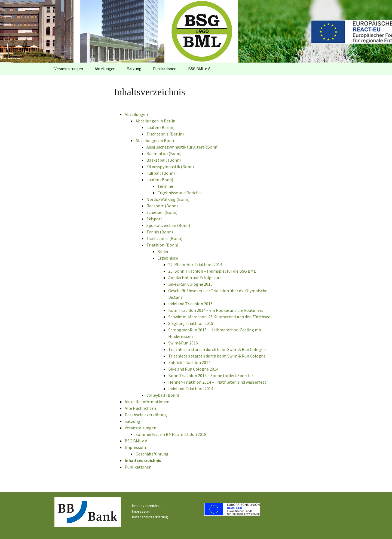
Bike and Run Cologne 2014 (193, 369)
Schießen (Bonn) (162, 212)
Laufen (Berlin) (160, 127)
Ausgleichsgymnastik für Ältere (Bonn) (183, 147)
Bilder (163, 251)
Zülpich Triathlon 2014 (189, 362)
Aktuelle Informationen (147, 402)
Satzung (134, 69)
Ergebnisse (168, 258)
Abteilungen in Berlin (155, 121)
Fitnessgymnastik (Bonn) (170, 167)
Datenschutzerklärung (146, 415)
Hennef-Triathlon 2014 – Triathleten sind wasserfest (217, 382)
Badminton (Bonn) (164, 153)
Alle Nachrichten (140, 408)
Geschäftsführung (152, 454)
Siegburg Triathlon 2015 (191, 323)
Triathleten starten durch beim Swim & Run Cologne (217, 349)
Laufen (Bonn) (160, 180)
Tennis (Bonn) (160, 232)
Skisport (154, 219)
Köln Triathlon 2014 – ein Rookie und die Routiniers (216, 310)
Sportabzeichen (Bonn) (168, 225)
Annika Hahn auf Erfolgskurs (195, 278)
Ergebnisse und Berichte (180, 193)
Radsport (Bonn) (162, 206)
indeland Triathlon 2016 (190, 304)
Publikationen (165, 69)
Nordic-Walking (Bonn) (168, 199)
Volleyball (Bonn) (163, 395)
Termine (165, 186)
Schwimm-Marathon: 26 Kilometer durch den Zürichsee (219, 317)
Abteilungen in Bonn (155, 140)
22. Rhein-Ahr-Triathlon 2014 (195, 264)
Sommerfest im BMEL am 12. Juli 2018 (171, 434)
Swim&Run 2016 (183, 343)
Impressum (135, 447)
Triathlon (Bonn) (162, 245)
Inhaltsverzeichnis (143, 460)
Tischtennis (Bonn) (164, 238)
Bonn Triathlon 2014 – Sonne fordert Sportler (211, 375)
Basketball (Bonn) (164, 160)
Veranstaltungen (69, 69)
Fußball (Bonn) (161, 173)
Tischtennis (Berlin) (165, 134)
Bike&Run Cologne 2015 (190, 284)
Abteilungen (105, 69)
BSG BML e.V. (199, 69)
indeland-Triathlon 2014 (191, 389)
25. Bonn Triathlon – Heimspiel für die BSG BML (212, 271)
